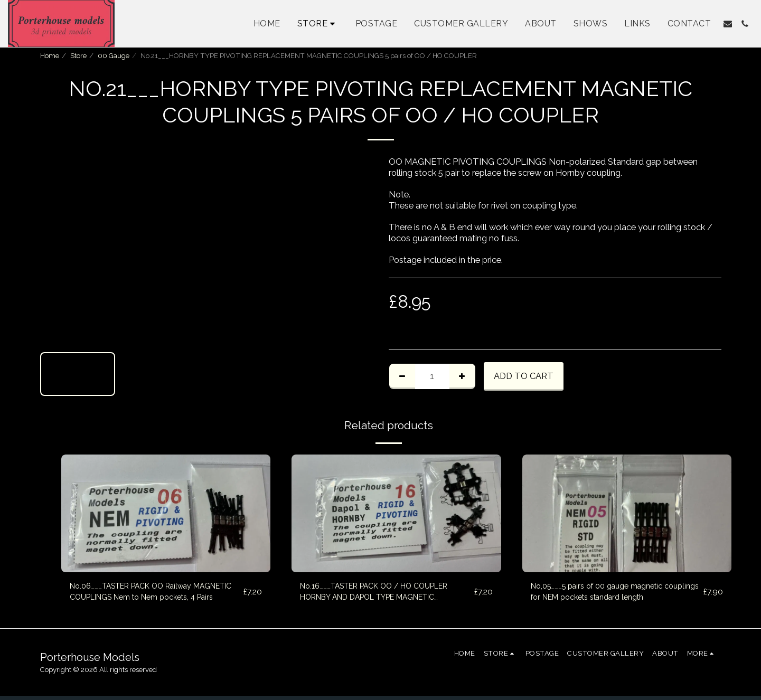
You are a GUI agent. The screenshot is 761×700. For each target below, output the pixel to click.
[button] (728, 24)
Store (78, 56)
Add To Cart (524, 376)
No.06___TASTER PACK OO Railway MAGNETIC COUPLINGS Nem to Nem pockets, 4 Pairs (146, 594)
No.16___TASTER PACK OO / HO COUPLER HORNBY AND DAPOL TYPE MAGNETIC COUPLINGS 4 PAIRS (378, 594)
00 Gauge (114, 56)
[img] (166, 513)
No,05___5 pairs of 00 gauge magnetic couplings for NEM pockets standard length (616, 594)
